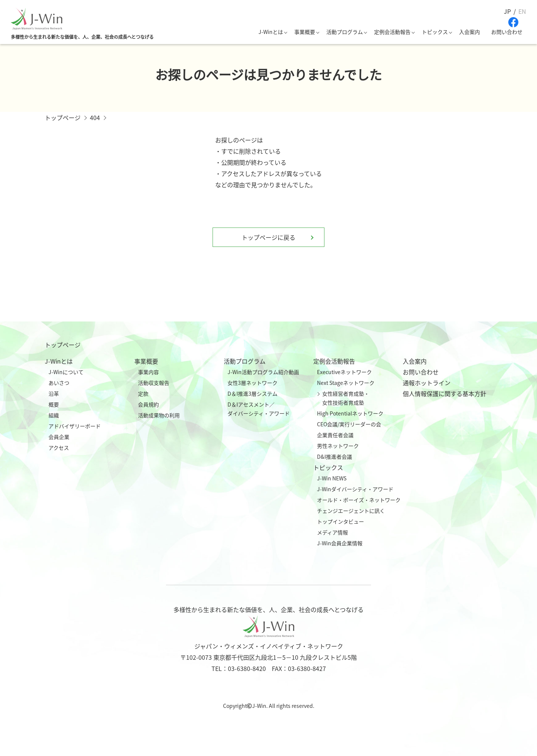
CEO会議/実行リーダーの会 (349, 424)
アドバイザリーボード (75, 426)
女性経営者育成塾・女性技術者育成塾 (346, 398)
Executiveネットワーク (344, 372)
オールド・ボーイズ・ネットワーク (359, 500)
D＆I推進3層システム (252, 393)
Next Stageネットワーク (346, 383)
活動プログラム (345, 32)
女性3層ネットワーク (252, 383)
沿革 (54, 393)
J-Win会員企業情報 (340, 543)
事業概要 (305, 32)
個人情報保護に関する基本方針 (445, 393)
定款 (143, 393)
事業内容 (148, 372)
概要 (54, 404)
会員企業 (59, 437)
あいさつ (59, 383)
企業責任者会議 (335, 435)
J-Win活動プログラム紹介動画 (263, 372)
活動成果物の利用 (159, 415)
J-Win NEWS (332, 478)
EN (522, 11)
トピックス (435, 32)
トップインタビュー (340, 521)
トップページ (63, 345)
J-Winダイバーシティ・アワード (355, 489)
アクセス (59, 448)
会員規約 (148, 404)
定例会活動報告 (392, 32)
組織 (54, 415)
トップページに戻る (268, 237)
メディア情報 (332, 532)
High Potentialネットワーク (350, 413)
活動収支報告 (154, 383)
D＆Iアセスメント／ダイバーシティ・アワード (259, 409)
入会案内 (470, 32)
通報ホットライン (427, 383)
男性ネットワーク (338, 446)
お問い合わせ (507, 32)
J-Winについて (66, 372)
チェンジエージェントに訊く (351, 511)
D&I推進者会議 (335, 457)
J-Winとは (271, 32)
